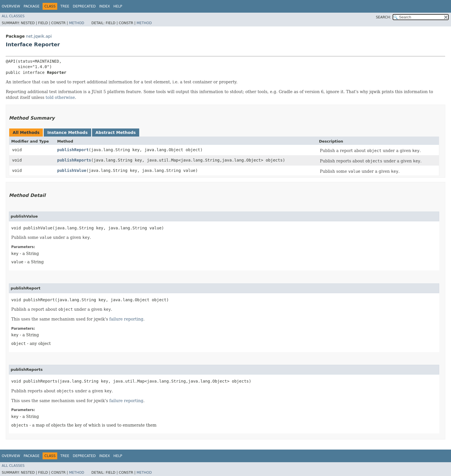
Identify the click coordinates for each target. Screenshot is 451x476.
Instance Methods (67, 133)
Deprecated (84, 6)
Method (77, 23)
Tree (65, 6)
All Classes (13, 16)
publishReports (74, 160)
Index (105, 6)
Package (31, 6)
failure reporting (126, 319)
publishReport (73, 150)
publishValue (72, 170)
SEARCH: (384, 17)
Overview (11, 6)
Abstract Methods (116, 133)
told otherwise (60, 97)
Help (118, 6)
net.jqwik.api (39, 36)
